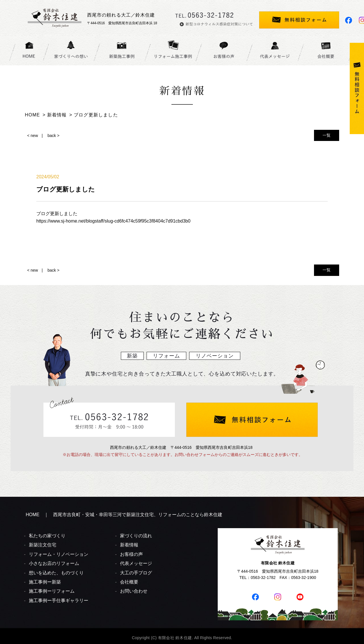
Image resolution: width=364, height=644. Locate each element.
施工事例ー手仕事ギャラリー (59, 600)
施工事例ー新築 (45, 582)
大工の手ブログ (136, 573)
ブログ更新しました (57, 214)
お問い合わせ (134, 591)
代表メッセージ (136, 563)
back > (53, 136)
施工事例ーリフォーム (52, 591)
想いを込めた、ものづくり (56, 573)
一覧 (327, 135)
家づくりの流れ (136, 536)
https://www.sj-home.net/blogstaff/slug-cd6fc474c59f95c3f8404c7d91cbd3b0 (113, 221)
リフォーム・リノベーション (59, 554)
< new (33, 136)
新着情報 (129, 545)
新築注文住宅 (43, 545)
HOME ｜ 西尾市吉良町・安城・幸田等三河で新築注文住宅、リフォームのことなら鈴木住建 (124, 515)
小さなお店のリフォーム (54, 563)
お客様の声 (131, 554)
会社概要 (129, 582)
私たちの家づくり (47, 536)
